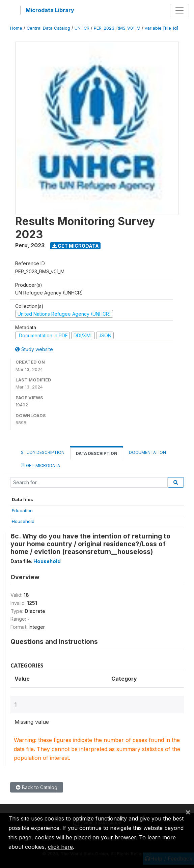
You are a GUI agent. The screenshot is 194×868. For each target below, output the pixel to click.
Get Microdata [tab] (40, 465)
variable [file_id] (161, 28)
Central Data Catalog (48, 28)
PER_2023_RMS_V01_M (117, 28)
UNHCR (82, 28)
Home (16, 28)
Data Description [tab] (97, 453)
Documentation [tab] (147, 452)
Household (23, 521)
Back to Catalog (37, 787)
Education (22, 510)
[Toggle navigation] (179, 10)
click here (60, 847)
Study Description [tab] (43, 452)
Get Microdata (75, 246)
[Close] (188, 812)
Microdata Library (50, 10)
